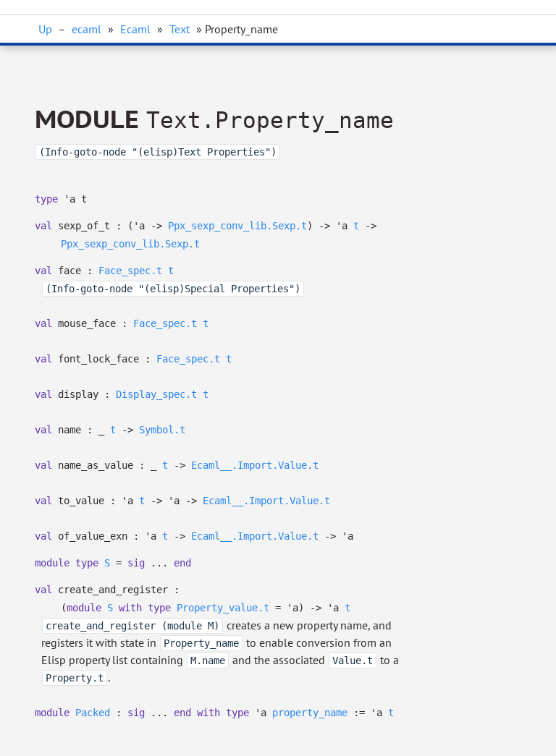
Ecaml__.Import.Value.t (255, 465)
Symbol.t (162, 430)
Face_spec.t (130, 271)
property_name (310, 713)
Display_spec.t (156, 394)
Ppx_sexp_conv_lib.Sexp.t (237, 226)
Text (180, 29)
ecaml (87, 29)
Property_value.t (223, 608)
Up (45, 29)
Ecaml (135, 29)
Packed (93, 713)
